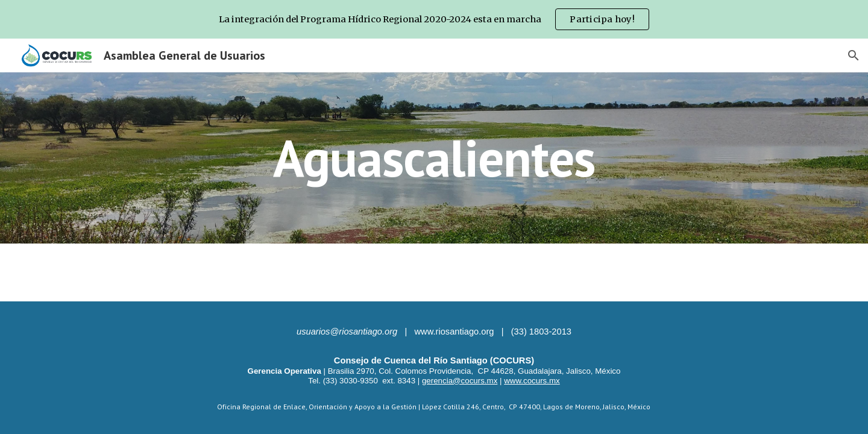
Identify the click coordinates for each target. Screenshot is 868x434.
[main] (434, 158)
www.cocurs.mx (532, 381)
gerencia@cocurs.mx (460, 381)
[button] (854, 55)
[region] (434, 19)
